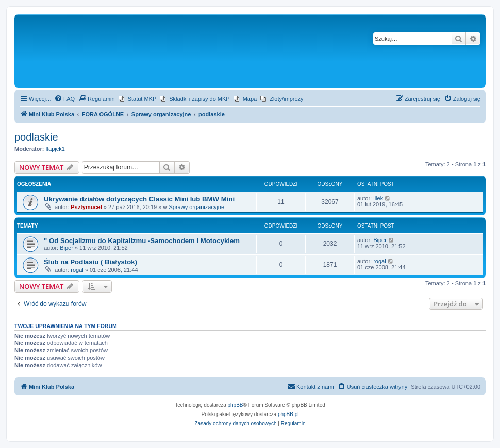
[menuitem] (64, 99)
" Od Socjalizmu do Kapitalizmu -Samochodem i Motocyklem (142, 241)
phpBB (236, 405)
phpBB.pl (288, 414)
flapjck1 (55, 149)
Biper (66, 248)
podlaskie (36, 137)
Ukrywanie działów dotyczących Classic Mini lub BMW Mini (139, 199)
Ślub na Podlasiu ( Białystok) (90, 262)
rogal (77, 270)
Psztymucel (86, 207)
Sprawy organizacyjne (196, 207)
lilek (378, 198)
